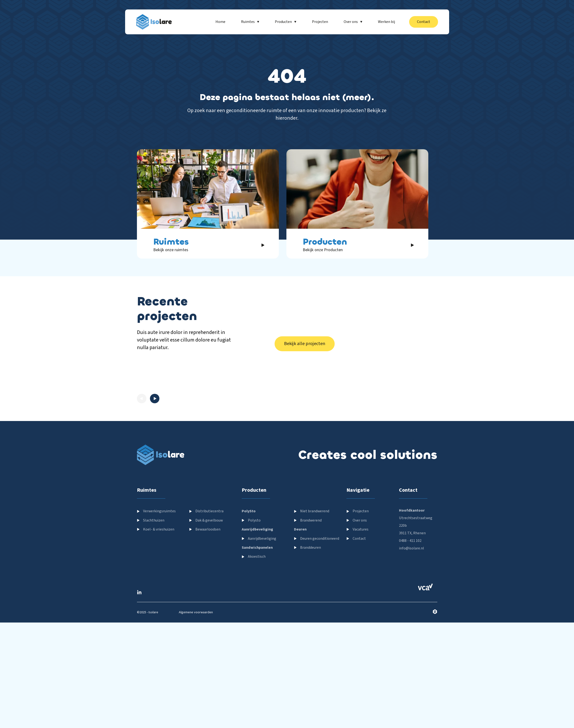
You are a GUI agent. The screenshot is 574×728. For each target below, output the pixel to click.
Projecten (361, 595)
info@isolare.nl (412, 632)
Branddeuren (311, 632)
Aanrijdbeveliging (262, 623)
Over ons (360, 604)
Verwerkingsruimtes (159, 595)
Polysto (254, 604)
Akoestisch (257, 641)
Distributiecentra (209, 595)
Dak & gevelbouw (209, 604)
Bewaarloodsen (208, 613)
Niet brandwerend (315, 595)
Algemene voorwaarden (196, 696)
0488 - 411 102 (410, 625)
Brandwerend (311, 604)
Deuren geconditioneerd (320, 623)
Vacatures (361, 613)
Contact (359, 623)
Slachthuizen (154, 604)
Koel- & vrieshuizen (159, 613)
